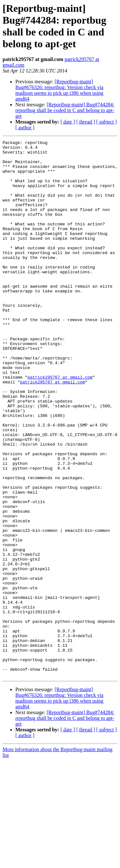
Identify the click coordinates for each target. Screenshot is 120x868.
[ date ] (68, 122)
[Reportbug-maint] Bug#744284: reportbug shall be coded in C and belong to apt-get (65, 110)
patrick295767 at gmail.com (60, 425)
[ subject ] (107, 122)
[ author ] (25, 128)
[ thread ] (86, 122)
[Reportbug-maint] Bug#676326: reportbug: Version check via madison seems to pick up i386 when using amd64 (59, 90)
